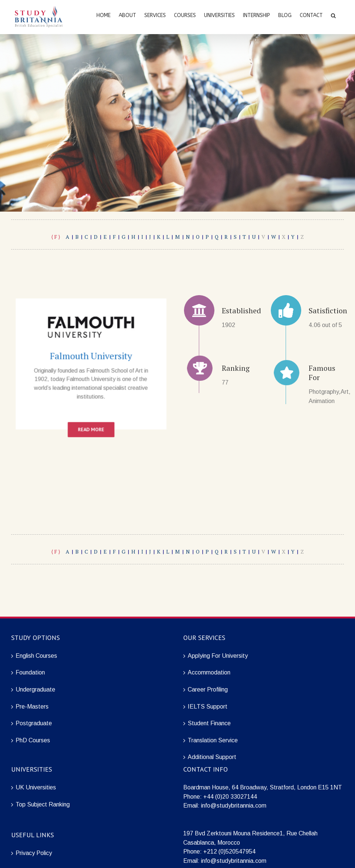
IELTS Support (208, 707)
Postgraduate (34, 723)
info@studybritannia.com (234, 806)
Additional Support (212, 757)
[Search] (333, 15)
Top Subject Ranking (43, 804)
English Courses (36, 656)
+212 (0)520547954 (229, 852)
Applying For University (218, 656)
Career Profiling (208, 689)
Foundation (30, 672)
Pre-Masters (32, 707)
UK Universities (36, 787)
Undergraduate (35, 689)
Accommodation (209, 672)
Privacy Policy (34, 853)
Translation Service (213, 740)
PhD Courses (33, 740)
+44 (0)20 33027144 (230, 797)
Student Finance (209, 723)
